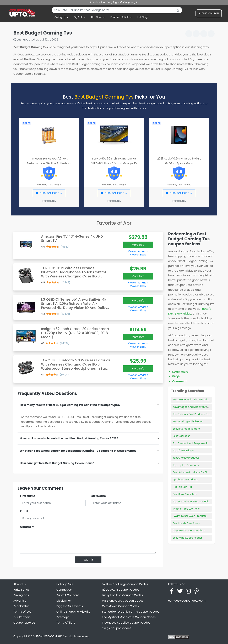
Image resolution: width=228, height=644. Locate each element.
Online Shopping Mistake (73, 612)
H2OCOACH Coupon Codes (121, 590)
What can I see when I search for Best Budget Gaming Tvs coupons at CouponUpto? (78, 451)
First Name (28, 496)
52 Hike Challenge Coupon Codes (125, 584)
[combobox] (117, 10)
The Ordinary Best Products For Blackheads (198, 414)
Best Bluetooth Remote (186, 429)
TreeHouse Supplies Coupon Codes (126, 623)
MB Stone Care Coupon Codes (123, 601)
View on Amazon (138, 251)
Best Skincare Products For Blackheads (196, 472)
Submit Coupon (209, 14)
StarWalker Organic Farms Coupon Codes (131, 612)
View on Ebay (138, 255)
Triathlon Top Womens (186, 509)
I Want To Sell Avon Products (189, 516)
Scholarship (21, 606)
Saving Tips (21, 595)
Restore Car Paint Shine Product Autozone (198, 400)
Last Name (98, 496)
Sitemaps (63, 617)
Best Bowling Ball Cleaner (188, 421)
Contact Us (64, 590)
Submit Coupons (68, 595)
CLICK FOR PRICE (49, 193)
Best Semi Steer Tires (185, 494)
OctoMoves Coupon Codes (120, 606)
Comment (27, 527)
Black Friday (183, 314)
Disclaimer (64, 601)
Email (24, 511)
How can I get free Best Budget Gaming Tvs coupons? (57, 463)
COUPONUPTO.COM (44, 636)
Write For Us (21, 590)
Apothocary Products (185, 480)
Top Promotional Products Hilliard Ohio (196, 501)
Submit (88, 560)
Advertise (20, 601)
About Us (20, 584)
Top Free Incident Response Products (195, 443)
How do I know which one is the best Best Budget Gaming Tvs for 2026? (69, 438)
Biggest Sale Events (70, 606)
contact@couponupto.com (187, 601)
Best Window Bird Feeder (187, 538)
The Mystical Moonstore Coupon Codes (129, 617)
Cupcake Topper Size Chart (189, 531)
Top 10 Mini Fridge (183, 451)
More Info (138, 245)
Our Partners (22, 617)
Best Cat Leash (181, 436)
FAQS (176, 376)
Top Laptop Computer (186, 465)
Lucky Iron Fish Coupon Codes (122, 595)
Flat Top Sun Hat (182, 487)
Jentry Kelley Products (186, 458)
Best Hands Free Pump (186, 523)
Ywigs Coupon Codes (117, 628)
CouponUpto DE (24, 623)
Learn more (180, 372)
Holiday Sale (65, 584)
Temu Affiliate (66, 623)
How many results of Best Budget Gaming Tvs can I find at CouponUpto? (70, 405)
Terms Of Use (22, 612)
